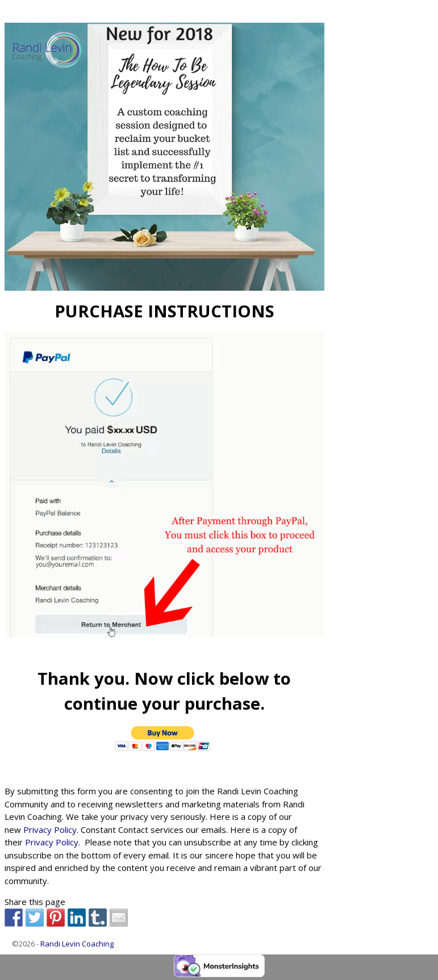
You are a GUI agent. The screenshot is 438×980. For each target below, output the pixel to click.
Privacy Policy (50, 830)
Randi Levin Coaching (77, 944)
